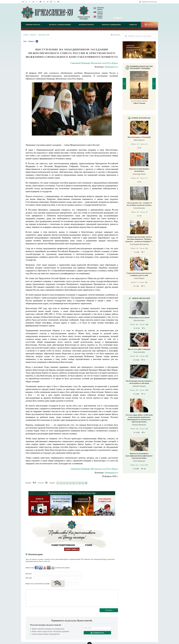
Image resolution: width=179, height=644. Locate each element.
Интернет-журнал (86, 25)
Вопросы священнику (111, 25)
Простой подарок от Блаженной (139, 137)
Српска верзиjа (98, 13)
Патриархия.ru (111, 67)
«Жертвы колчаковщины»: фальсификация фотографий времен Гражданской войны (139, 456)
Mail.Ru (49, 568)
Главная (26, 35)
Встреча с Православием (60, 25)
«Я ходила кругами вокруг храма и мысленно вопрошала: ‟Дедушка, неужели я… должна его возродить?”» (139, 239)
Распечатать (117, 35)
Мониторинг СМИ (44, 35)
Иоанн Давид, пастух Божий (139, 318)
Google (53, 568)
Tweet (25, 41)
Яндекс (45, 568)
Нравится (31, 41)
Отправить (109, 610)
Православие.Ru (44, 561)
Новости (133, 25)
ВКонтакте (41, 568)
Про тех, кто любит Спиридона (139, 349)
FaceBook (36, 568)
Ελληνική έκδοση (99, 9)
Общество (33, 35)
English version (98, 17)
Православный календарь (84, 13)
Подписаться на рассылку (149, 2)
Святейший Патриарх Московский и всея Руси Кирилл (94, 63)
